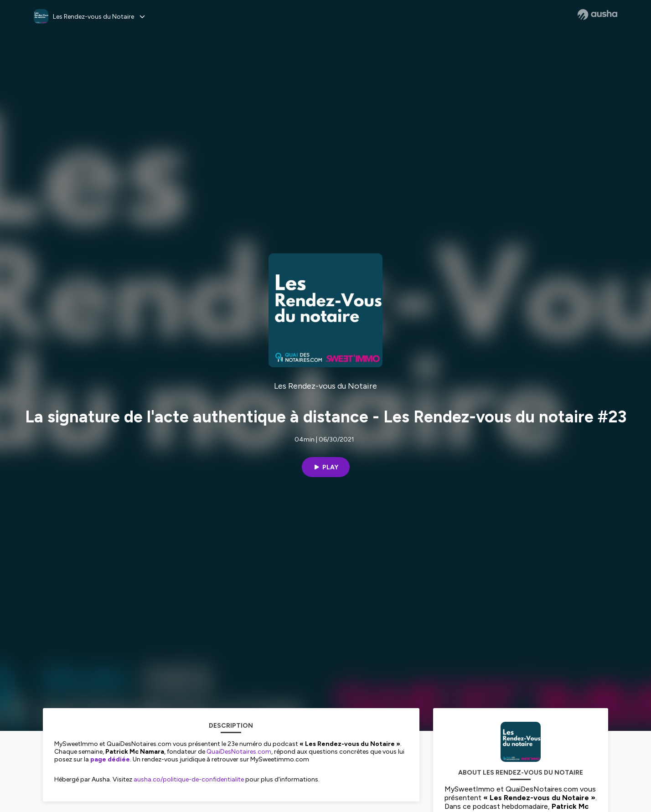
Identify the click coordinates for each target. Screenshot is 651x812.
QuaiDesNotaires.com (239, 752)
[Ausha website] (597, 15)
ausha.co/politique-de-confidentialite (189, 779)
